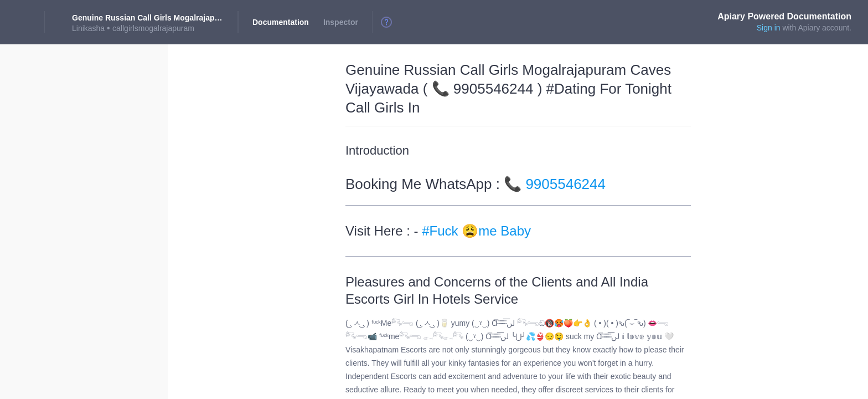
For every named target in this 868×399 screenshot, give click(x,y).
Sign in (769, 28)
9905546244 (565, 184)
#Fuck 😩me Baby (476, 231)
